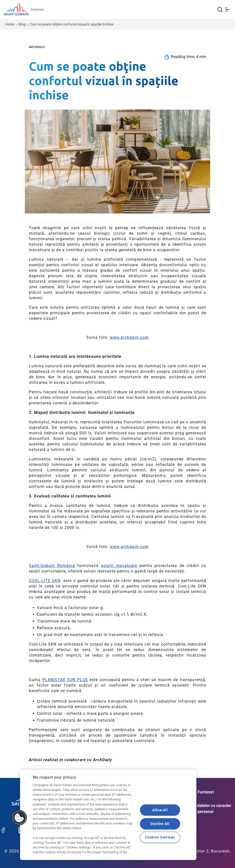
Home (10, 24)
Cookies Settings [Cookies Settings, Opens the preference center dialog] (160, 837)
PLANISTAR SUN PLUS (65, 680)
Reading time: (183, 57)
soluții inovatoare (119, 566)
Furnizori (206, 792)
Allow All (160, 810)
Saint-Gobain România (52, 566)
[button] (19, 818)
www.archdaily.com (129, 337)
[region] (108, 815)
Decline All (160, 824)
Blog (22, 24)
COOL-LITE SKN (45, 581)
